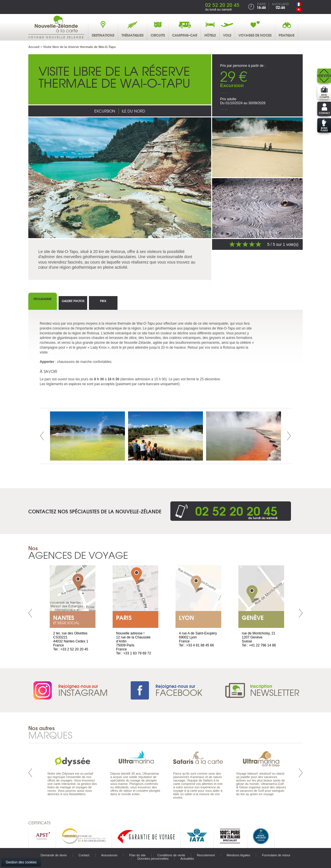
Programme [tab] (43, 299)
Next (289, 436)
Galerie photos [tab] (73, 301)
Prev (42, 436)
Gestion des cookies (21, 862)
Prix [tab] (103, 301)
